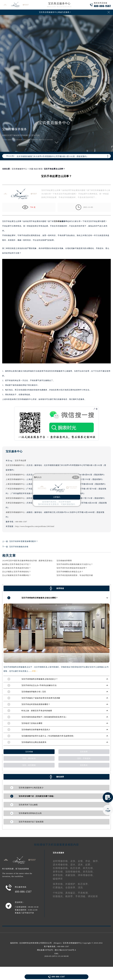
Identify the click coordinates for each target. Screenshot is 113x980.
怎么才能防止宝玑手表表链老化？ (17, 572)
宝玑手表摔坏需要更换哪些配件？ (24, 541)
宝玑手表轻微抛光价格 (19, 547)
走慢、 (82, 861)
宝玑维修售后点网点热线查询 (34, 742)
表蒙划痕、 (72, 875)
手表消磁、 (82, 896)
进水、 (74, 865)
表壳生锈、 (89, 868)
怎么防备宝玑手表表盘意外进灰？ (17, 568)
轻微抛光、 (59, 896)
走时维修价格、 (62, 861)
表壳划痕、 (89, 872)
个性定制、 (59, 893)
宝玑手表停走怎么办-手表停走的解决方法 (39, 685)
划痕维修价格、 (74, 872)
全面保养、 (72, 887)
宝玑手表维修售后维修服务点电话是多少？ (40, 679)
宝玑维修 (58, 221)
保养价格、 (59, 884)
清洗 (80, 887)
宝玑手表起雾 (20, 461)
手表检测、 (84, 893)
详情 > (35, 671)
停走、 (89, 861)
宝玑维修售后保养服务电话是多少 (36, 730)
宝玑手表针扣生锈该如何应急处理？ (72, 568)
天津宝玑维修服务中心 (15, 503)
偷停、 (97, 861)
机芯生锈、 (77, 868)
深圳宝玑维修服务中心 (15, 498)
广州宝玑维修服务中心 (15, 489)
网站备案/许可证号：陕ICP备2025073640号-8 (56, 950)
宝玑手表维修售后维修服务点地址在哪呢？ (40, 598)
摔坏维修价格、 (87, 875)
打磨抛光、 (59, 887)
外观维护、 (72, 884)
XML (56, 954)
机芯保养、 (84, 884)
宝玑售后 (84, 765)
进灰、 (82, 865)
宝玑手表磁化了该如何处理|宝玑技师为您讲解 (41, 698)
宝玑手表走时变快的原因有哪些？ (36, 704)
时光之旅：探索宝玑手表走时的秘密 (37, 711)
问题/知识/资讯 (36, 169)
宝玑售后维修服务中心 (72, 943)
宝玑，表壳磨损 (29, 765)
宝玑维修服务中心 (19, 169)
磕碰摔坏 (58, 879)
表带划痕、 (59, 875)
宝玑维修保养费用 (64, 561)
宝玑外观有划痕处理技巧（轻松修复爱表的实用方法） (44, 717)
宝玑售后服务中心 (59, 4)
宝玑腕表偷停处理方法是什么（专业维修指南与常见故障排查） (48, 736)
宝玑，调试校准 (29, 758)
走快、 (74, 861)
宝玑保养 (84, 752)
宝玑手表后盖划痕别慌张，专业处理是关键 (75, 575)
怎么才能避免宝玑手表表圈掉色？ (17, 575)
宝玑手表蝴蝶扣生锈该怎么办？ (70, 572)
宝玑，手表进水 (84, 758)
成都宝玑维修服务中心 (15, 512)
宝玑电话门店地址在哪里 (32, 723)
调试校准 (93, 896)
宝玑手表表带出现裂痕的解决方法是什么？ (75, 564)
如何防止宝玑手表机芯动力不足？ (17, 564)
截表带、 (70, 896)
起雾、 (89, 865)
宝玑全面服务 (59, 853)
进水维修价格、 (62, 865)
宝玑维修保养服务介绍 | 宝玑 (34, 692)
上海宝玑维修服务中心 (15, 479)
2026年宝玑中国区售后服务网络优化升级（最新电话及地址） (28, 561)
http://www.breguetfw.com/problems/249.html (35, 526)
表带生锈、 (59, 872)
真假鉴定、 (72, 893)
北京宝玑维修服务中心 (15, 465)
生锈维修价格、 (62, 868)
